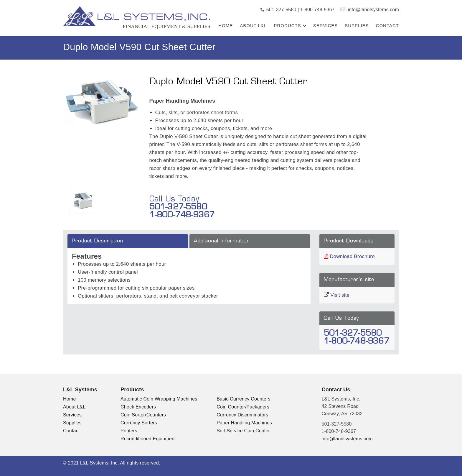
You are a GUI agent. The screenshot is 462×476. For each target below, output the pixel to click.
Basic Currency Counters (243, 399)
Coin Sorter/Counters (143, 415)
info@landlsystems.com (373, 10)
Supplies (357, 26)
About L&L (253, 26)
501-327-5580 (281, 10)
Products (287, 26)
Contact (387, 26)
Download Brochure (352, 256)
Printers (129, 431)
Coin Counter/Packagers (243, 407)
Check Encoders (138, 407)
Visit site (340, 295)
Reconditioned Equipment (148, 439)
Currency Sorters (139, 423)
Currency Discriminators (242, 415)
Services (326, 26)
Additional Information (222, 241)
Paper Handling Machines (244, 423)
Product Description (98, 241)
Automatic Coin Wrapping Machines (159, 399)
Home (226, 26)
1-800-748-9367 (317, 10)
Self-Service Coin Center (243, 431)
